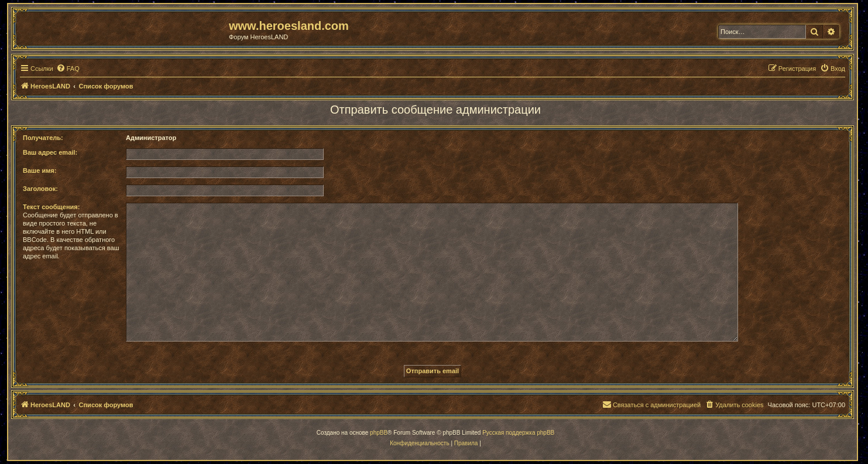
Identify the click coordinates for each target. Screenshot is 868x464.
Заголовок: (40, 189)
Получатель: (43, 138)
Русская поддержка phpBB (518, 433)
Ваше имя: (40, 170)
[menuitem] (68, 69)
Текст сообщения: (51, 207)
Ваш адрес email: (50, 152)
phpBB (379, 433)
